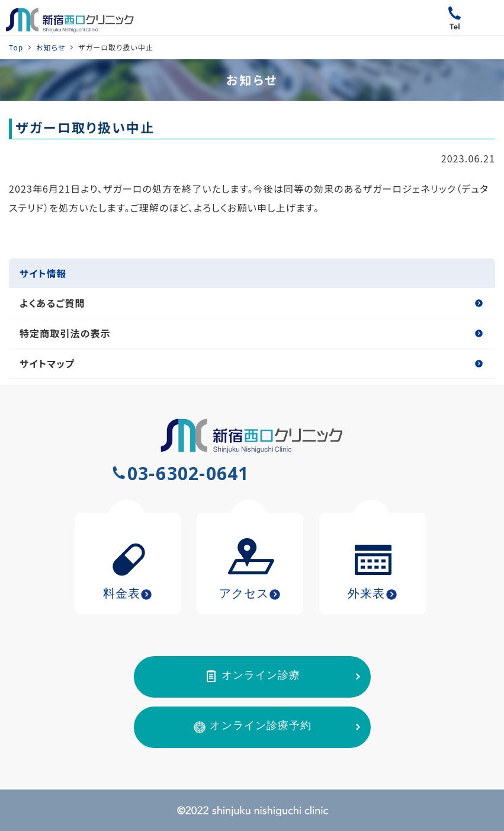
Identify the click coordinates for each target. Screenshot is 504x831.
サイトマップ (47, 363)
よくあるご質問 (52, 303)
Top (16, 47)
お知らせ (51, 47)
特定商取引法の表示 (65, 333)
